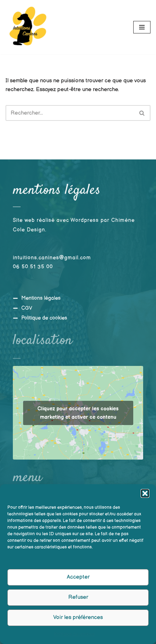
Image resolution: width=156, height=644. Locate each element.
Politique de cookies (74, 637)
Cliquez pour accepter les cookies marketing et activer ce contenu (78, 413)
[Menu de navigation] (142, 27)
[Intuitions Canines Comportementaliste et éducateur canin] (28, 27)
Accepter (78, 580)
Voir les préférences (78, 620)
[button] (145, 496)
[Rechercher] (70, 113)
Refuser (78, 600)
